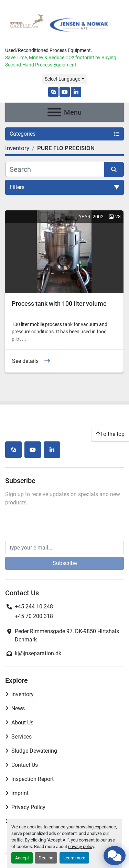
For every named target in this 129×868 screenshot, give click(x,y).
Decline (46, 858)
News (18, 708)
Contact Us (25, 765)
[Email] (64, 547)
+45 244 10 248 (34, 606)
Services (21, 737)
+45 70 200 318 (34, 616)
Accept (22, 858)
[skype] (53, 92)
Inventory (23, 694)
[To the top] (110, 434)
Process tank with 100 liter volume (59, 304)
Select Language (62, 79)
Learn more (74, 858)
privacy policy (81, 846)
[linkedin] (76, 92)
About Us (22, 723)
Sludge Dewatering (34, 751)
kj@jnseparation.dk (38, 653)
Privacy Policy (28, 807)
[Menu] (54, 112)
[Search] (55, 169)
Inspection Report (33, 779)
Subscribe (65, 563)
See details (25, 361)
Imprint (20, 793)
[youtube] (65, 92)
